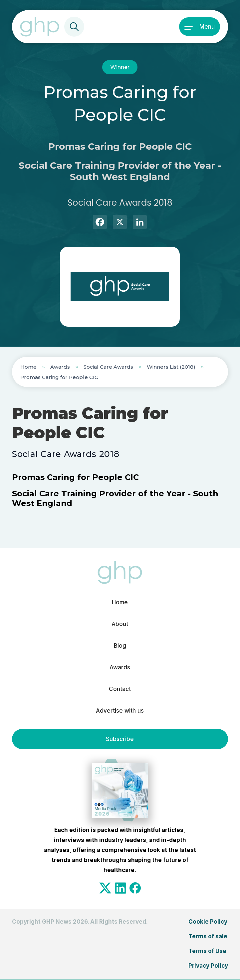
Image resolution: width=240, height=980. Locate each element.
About (120, 624)
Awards (60, 367)
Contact (120, 689)
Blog (120, 646)
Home (28, 367)
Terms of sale (208, 936)
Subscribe (120, 739)
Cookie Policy (208, 922)
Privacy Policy (208, 966)
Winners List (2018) (171, 367)
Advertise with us (120, 711)
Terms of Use (207, 951)
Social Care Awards (108, 367)
